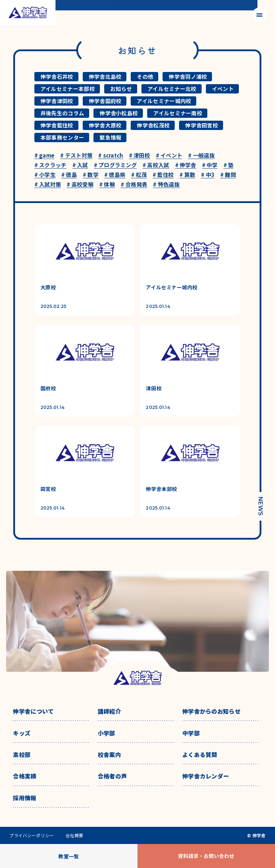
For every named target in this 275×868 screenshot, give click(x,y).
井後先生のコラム (62, 113)
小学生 (45, 175)
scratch (110, 156)
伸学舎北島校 (105, 76)
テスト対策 (76, 156)
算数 (187, 175)
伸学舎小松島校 (119, 113)
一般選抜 (201, 156)
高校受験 (80, 185)
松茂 (139, 175)
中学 (210, 165)
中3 (208, 175)
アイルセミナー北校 (172, 89)
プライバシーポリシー (32, 835)
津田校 (139, 156)
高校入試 (156, 165)
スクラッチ (50, 165)
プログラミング (115, 165)
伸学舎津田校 (57, 101)
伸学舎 (186, 165)
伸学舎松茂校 (153, 125)
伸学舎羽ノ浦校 (188, 76)
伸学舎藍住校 (57, 125)
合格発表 (134, 185)
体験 (107, 185)
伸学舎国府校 (105, 101)
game (45, 156)
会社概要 (74, 835)
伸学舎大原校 (105, 125)
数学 (91, 175)
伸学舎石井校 (57, 76)
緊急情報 (110, 137)
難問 (228, 175)
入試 (80, 165)
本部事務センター (62, 137)
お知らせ (121, 89)
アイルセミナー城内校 (164, 101)
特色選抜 (166, 185)
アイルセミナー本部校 (68, 89)
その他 (145, 76)
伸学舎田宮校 (202, 125)
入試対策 (48, 185)
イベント (223, 89)
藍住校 (163, 175)
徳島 (69, 175)
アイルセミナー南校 (178, 113)
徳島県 (115, 175)
